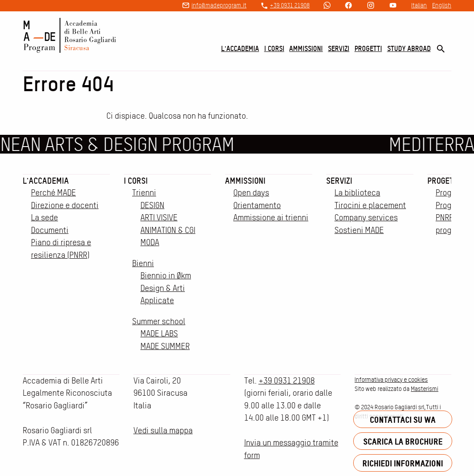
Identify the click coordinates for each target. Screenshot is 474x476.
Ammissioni (306, 48)
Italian (419, 5)
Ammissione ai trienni (271, 217)
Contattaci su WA (403, 419)
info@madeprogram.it (219, 5)
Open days (251, 193)
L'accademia (240, 48)
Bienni (143, 263)
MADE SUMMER (165, 346)
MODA (150, 242)
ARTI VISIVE (159, 217)
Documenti (50, 230)
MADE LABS (159, 334)
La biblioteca (357, 193)
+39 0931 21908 (290, 5)
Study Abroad (409, 48)
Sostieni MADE (359, 230)
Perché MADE (53, 193)
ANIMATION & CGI (168, 230)
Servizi (339, 48)
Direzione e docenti (65, 205)
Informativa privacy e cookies (391, 380)
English (442, 5)
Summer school (159, 321)
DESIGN (152, 205)
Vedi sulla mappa (163, 430)
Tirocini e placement (370, 205)
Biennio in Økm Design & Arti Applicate (166, 288)
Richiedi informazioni (403, 463)
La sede (44, 217)
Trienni (144, 193)
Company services (366, 217)
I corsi (274, 48)
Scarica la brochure (403, 441)
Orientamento (257, 205)
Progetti (368, 48)
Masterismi (425, 389)
